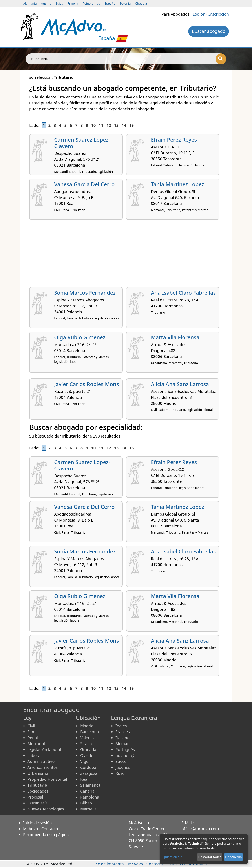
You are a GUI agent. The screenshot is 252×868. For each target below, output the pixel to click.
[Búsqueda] (221, 59)
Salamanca (90, 785)
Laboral (34, 755)
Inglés (121, 726)
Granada (88, 749)
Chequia (141, 3)
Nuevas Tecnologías (46, 809)
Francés (123, 732)
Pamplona (90, 797)
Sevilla (86, 744)
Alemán (122, 744)
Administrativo (41, 761)
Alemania (30, 3)
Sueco (121, 761)
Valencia (88, 738)
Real (84, 779)
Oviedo (87, 755)
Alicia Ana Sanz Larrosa (180, 384)
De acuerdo (233, 857)
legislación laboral (44, 749)
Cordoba (88, 767)
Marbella (88, 809)
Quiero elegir (172, 857)
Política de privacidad (187, 864)
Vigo (84, 761)
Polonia (125, 3)
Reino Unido (91, 3)
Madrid (87, 726)
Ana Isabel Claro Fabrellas (183, 293)
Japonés (123, 767)
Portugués (125, 749)
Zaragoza (89, 773)
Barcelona (89, 732)
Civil (31, 726)
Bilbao (86, 803)
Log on (199, 14)
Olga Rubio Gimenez (80, 337)
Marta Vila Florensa (175, 337)
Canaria (87, 791)
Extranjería (37, 803)
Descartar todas (210, 857)
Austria (46, 3)
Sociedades (38, 791)
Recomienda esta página (46, 835)
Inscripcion (219, 14)
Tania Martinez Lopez (177, 184)
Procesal (35, 797)
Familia (34, 732)
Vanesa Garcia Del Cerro (84, 184)
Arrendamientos (43, 767)
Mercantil (36, 744)
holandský (125, 755)
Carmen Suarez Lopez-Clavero (82, 143)
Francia (73, 3)
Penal (33, 738)
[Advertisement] (126, 255)
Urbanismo (38, 773)
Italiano (122, 738)
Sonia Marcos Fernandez (85, 293)
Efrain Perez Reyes (174, 139)
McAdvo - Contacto (41, 829)
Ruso (120, 773)
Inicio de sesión (37, 823)
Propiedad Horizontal (47, 779)
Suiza (59, 3)
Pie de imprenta (109, 864)
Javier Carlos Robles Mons (86, 384)
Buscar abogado (209, 31)
